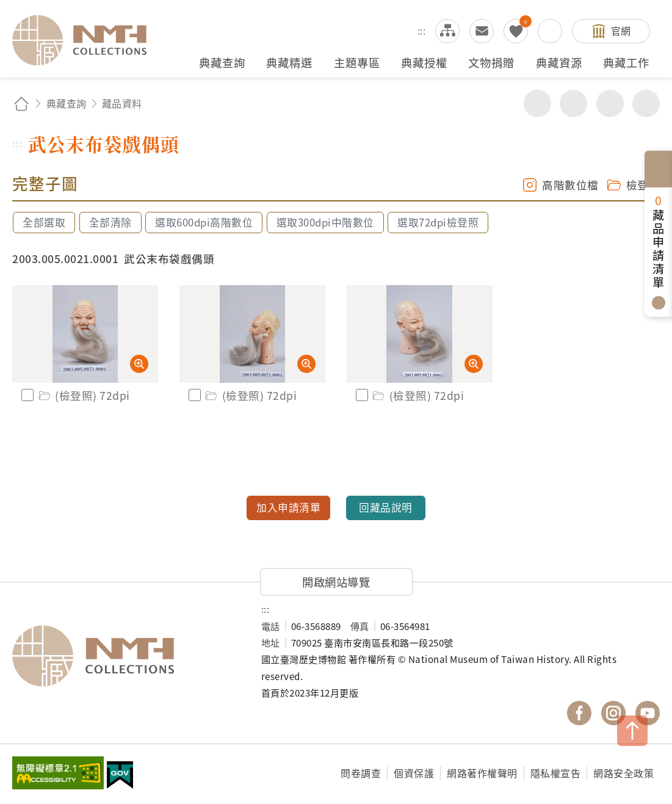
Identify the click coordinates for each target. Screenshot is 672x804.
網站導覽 (447, 31)
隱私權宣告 (556, 773)
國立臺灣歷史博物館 (125, 656)
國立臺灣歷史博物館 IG (613, 713)
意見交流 (482, 31)
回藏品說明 (386, 507)
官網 (621, 31)
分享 (537, 103)
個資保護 (414, 773)
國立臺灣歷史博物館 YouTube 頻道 (648, 713)
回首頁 (21, 103)
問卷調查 (361, 773)
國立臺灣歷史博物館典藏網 (87, 40)
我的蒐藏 (516, 31)
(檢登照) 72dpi (83, 395)
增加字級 (610, 103)
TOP (632, 731)
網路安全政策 (623, 773)
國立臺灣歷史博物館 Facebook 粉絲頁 (579, 713)
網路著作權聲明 (482, 773)
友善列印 (573, 103)
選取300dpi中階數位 (325, 222)
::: (422, 31)
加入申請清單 (288, 507)
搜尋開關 (550, 31)
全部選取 (44, 222)
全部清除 (110, 222)
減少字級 (646, 103)
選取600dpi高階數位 (204, 222)
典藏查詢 (67, 103)
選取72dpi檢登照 (438, 222)
